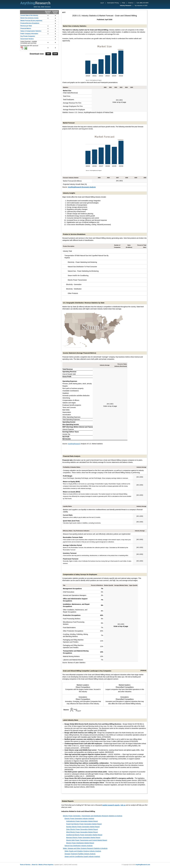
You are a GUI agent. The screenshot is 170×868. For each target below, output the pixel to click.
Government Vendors (27, 39)
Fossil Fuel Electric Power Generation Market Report (84, 824)
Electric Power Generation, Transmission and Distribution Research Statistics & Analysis (93, 816)
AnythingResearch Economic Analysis (82, 187)
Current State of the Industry (29, 15)
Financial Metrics (26, 28)
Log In (102, 3)
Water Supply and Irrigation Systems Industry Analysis (83, 851)
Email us (131, 3)
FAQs (123, 3)
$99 (48, 54)
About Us (35, 865)
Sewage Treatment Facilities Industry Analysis (80, 854)
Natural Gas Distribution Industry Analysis (79, 846)
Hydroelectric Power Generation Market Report (82, 821)
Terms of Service (25, 865)
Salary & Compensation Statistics (31, 31)
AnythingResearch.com (143, 865)
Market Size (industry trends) (29, 18)
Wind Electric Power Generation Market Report (82, 832)
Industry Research (126, 6)
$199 (55, 54)
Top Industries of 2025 (141, 6)
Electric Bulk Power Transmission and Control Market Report (87, 840)
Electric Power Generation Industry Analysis (79, 819)
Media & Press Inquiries (46, 865)
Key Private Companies (28, 36)
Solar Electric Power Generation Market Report (82, 829)
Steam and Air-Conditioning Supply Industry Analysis (82, 856)
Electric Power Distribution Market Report (80, 843)
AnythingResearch (74, 444)
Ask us (123, 805)
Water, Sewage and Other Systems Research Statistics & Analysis (85, 848)
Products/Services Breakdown (30, 23)
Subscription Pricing (113, 3)
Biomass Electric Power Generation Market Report (83, 838)
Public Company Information (29, 34)
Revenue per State (26, 26)
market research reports (111, 805)
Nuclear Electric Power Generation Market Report (83, 827)
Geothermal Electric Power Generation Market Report (84, 835)
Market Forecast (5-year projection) (31, 21)
